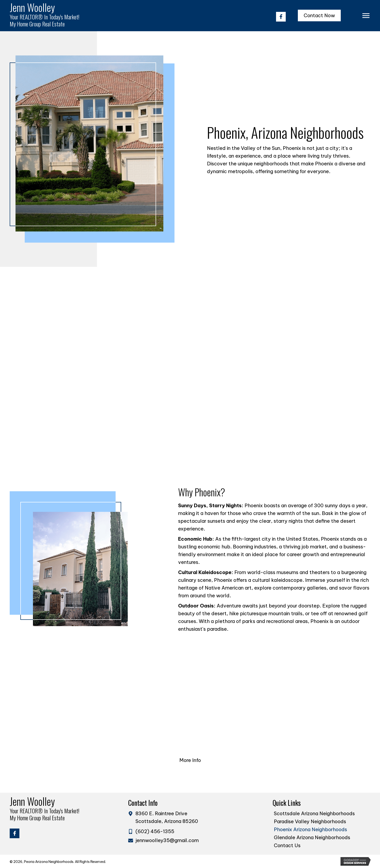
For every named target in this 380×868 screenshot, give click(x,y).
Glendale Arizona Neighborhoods (312, 837)
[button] (281, 17)
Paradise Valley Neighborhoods (310, 821)
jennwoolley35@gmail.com (167, 840)
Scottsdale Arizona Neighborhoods (314, 813)
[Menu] (366, 16)
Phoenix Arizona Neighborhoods (310, 829)
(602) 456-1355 (155, 831)
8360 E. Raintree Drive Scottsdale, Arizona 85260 (167, 817)
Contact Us (287, 845)
